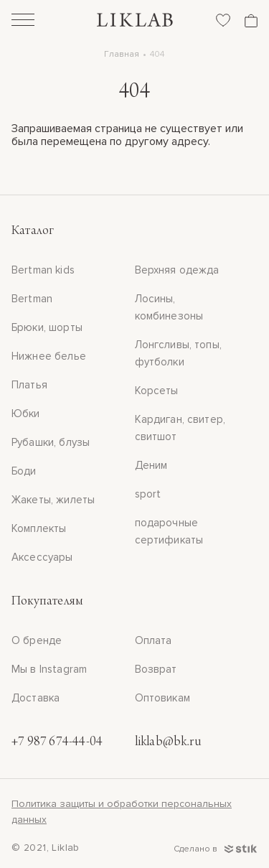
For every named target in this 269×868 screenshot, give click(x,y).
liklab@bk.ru (168, 742)
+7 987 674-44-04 (57, 742)
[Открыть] (23, 22)
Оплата (154, 640)
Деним (151, 465)
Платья (29, 385)
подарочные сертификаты (169, 531)
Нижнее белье (49, 356)
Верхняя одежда (177, 270)
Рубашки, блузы (51, 442)
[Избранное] (223, 20)
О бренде (37, 640)
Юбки (26, 414)
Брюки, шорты (47, 327)
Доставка (36, 698)
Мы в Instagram (49, 669)
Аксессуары (42, 557)
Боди (24, 471)
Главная (122, 54)
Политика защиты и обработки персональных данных (122, 812)
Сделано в (216, 849)
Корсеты (157, 391)
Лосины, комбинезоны (169, 307)
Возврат (156, 669)
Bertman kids (43, 270)
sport (148, 494)
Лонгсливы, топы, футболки (178, 353)
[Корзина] (251, 20)
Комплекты (39, 528)
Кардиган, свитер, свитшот (180, 428)
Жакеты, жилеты (53, 500)
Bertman (32, 299)
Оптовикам (162, 698)
